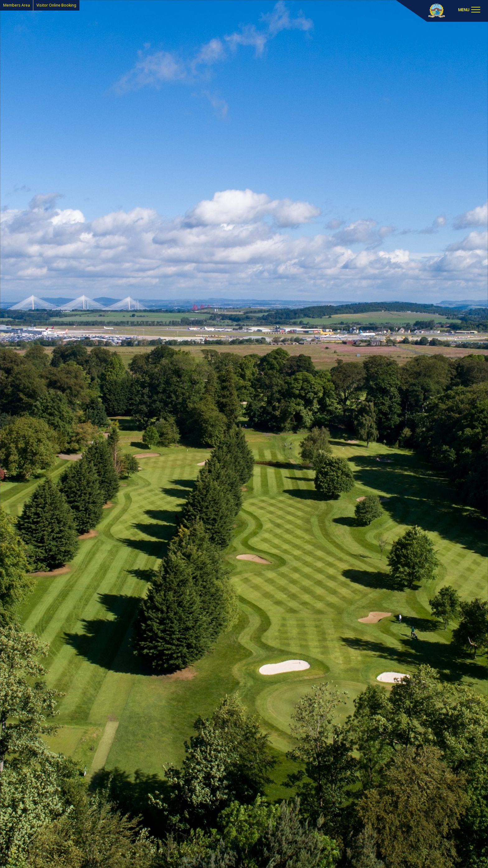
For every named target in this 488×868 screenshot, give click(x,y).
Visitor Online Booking (56, 5)
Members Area (16, 5)
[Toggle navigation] (469, 9)
